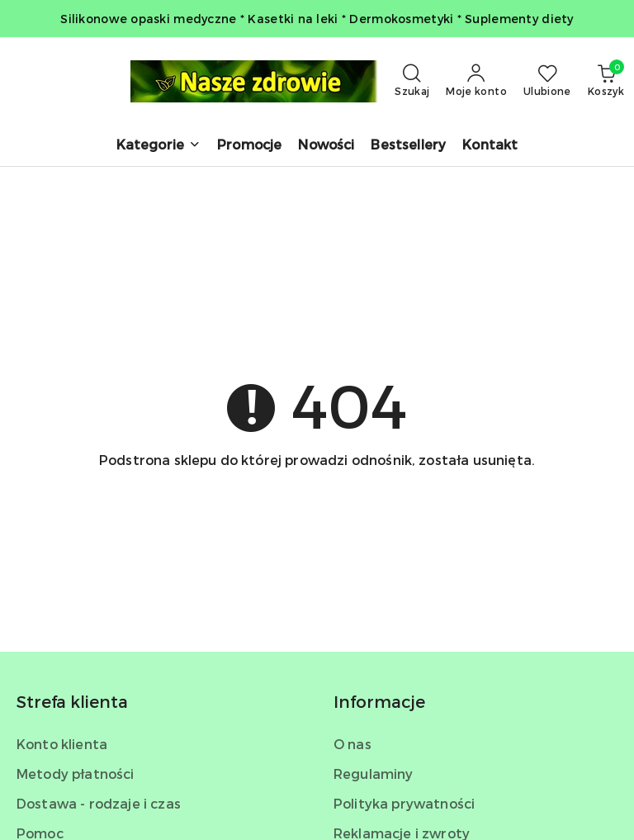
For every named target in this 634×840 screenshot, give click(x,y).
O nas (352, 744)
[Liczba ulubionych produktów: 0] (547, 81)
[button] (158, 146)
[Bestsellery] (408, 146)
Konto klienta (62, 744)
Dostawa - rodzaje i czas (99, 803)
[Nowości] (326, 146)
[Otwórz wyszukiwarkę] (412, 81)
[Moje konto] (476, 81)
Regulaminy (374, 774)
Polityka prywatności (404, 803)
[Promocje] (249, 146)
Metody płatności (76, 774)
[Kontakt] (490, 146)
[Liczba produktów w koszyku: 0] (606, 81)
